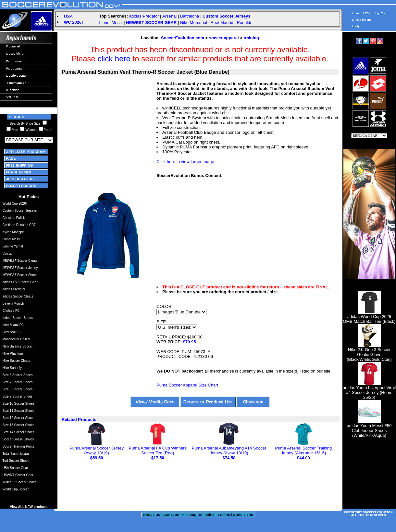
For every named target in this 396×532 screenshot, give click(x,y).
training (251, 38)
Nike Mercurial (194, 23)
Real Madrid (222, 23)
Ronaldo (244, 23)
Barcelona (190, 16)
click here (114, 59)
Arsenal (169, 16)
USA (68, 16)
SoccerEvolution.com (183, 38)
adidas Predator (144, 16)
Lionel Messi (111, 23)
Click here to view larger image (185, 162)
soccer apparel (224, 38)
